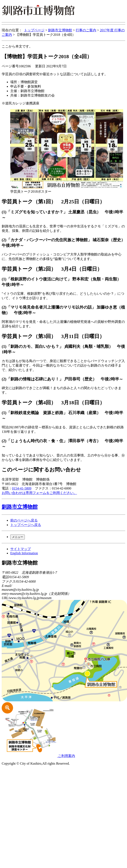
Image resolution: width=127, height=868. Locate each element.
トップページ (34, 30)
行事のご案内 (86, 30)
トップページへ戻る (26, 525)
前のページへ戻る (24, 520)
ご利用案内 (38, 756)
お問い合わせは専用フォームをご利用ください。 (39, 493)
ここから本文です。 (17, 46)
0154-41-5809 (22, 488)
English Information (24, 553)
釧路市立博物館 (60, 30)
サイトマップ (21, 549)
